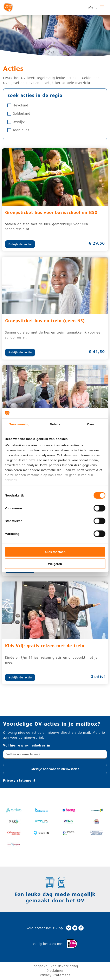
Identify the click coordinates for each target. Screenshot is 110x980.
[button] (55, 769)
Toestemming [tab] (19, 424)
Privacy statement (19, 781)
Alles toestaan (55, 552)
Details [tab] (55, 424)
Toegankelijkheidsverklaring (55, 966)
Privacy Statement (55, 975)
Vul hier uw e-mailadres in (27, 745)
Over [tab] (91, 424)
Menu (96, 7)
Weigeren (55, 564)
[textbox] (55, 754)
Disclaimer (55, 971)
